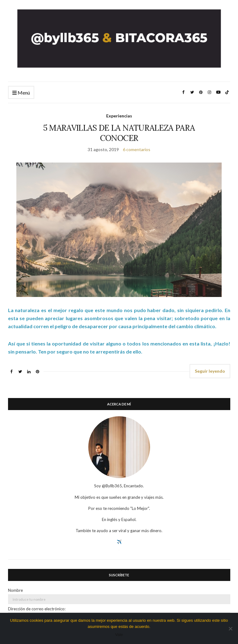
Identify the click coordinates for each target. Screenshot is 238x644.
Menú (21, 93)
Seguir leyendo (210, 371)
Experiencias (119, 116)
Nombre (15, 590)
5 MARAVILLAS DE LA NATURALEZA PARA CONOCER (119, 133)
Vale (119, 635)
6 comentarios (137, 149)
